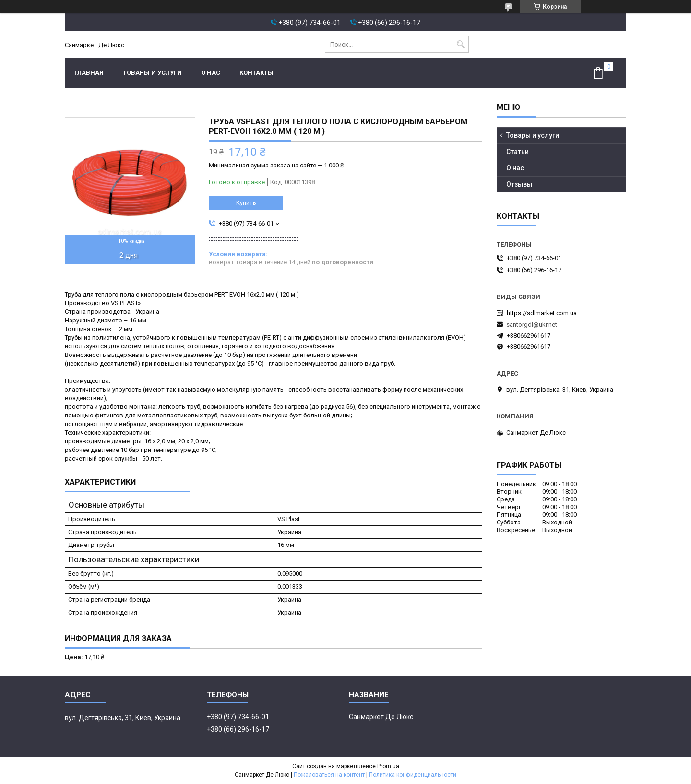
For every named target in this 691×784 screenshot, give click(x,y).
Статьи (518, 152)
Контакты (256, 73)
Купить (246, 203)
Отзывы (519, 184)
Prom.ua (388, 766)
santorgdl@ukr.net (532, 325)
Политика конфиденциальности (413, 775)
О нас (211, 73)
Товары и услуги (152, 73)
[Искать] (460, 44)
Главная (89, 73)
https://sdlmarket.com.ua (542, 313)
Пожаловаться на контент (329, 775)
